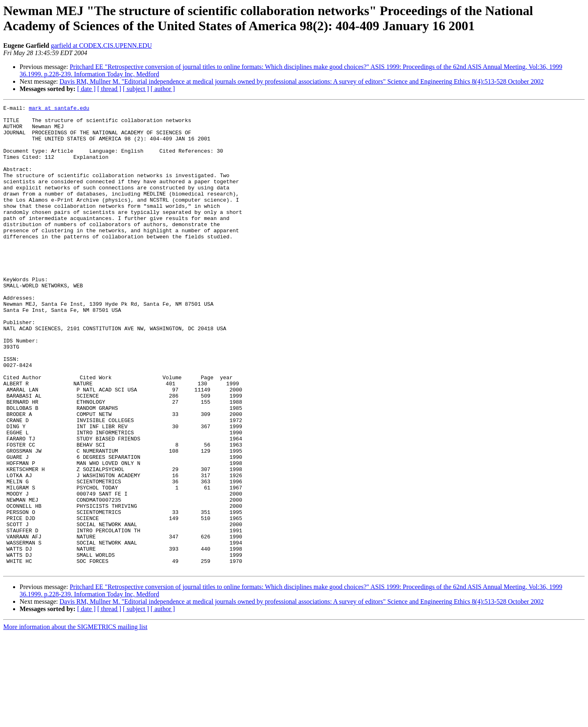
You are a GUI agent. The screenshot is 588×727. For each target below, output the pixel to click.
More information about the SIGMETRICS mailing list (75, 720)
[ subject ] (136, 89)
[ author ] (163, 89)
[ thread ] (109, 89)
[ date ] (86, 89)
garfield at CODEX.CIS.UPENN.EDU (101, 46)
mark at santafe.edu (59, 109)
